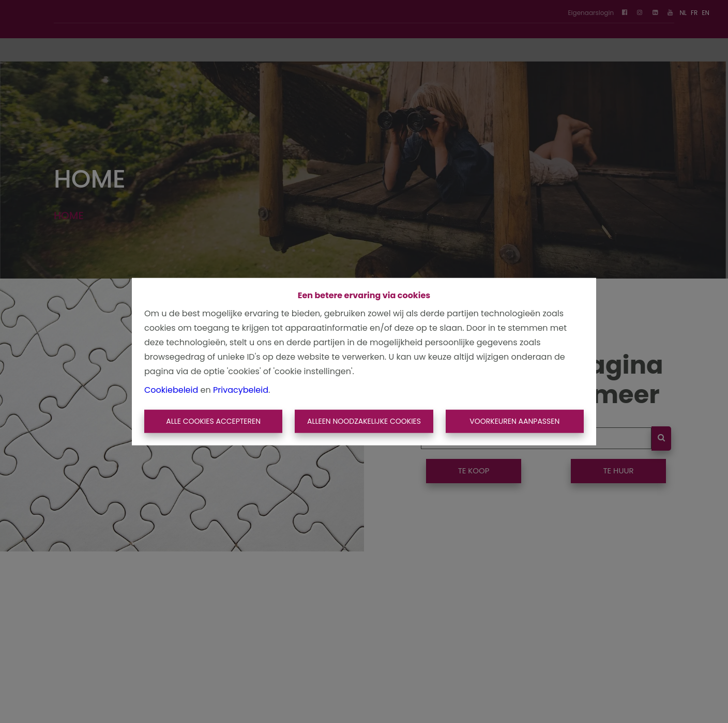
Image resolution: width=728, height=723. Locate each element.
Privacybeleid (241, 389)
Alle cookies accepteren (213, 421)
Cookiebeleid (171, 389)
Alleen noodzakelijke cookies (364, 421)
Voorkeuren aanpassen (514, 421)
